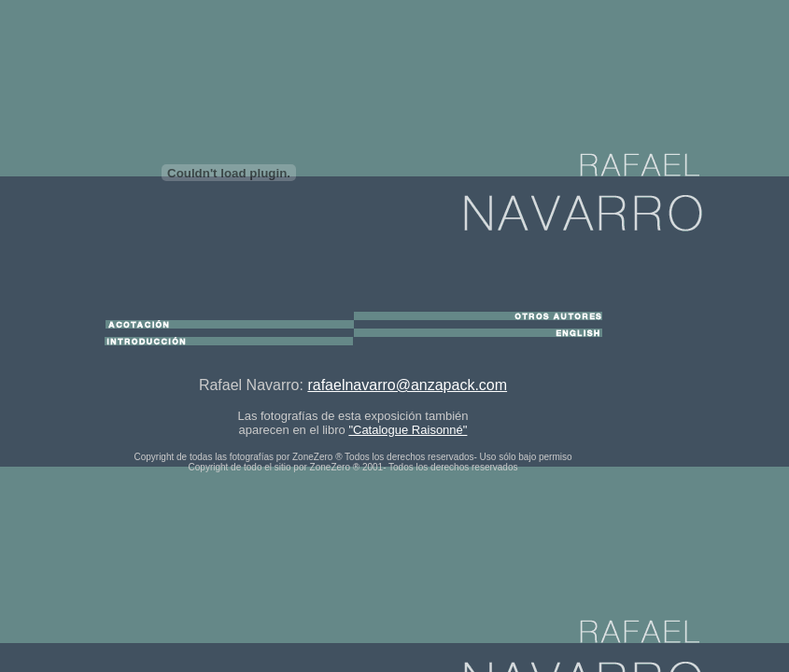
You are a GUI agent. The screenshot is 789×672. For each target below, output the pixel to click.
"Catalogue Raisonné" (408, 430)
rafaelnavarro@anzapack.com (407, 385)
